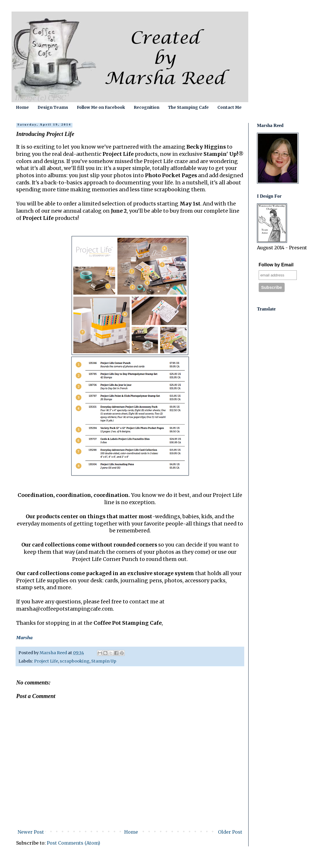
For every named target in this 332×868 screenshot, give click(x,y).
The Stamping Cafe (188, 107)
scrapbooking (75, 661)
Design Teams (53, 107)
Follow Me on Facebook (101, 107)
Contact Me (230, 107)
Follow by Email (276, 265)
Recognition (147, 107)
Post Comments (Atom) (73, 843)
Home (22, 107)
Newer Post (31, 832)
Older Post (230, 832)
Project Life (46, 661)
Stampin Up (104, 661)
